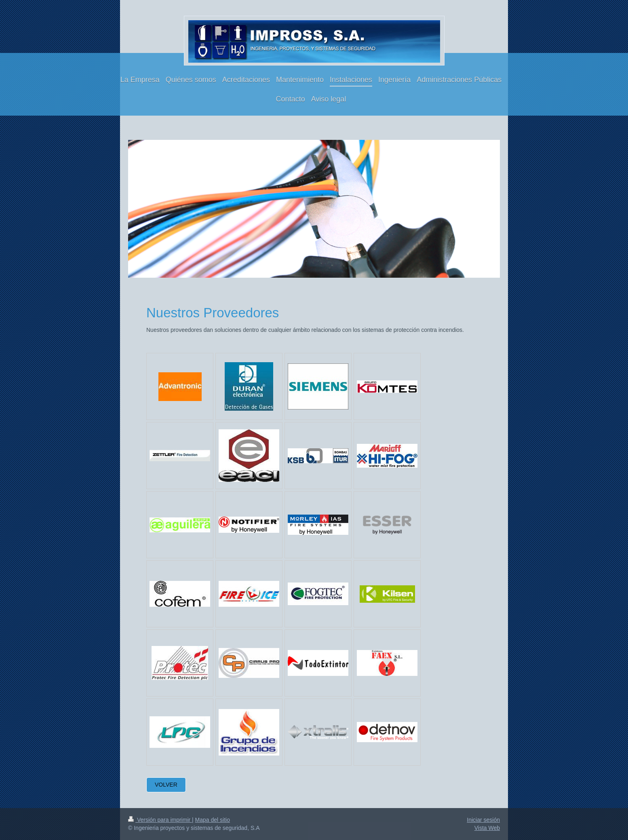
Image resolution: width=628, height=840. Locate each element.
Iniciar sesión (483, 820)
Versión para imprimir (160, 820)
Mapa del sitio (213, 820)
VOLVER (166, 785)
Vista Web (487, 828)
